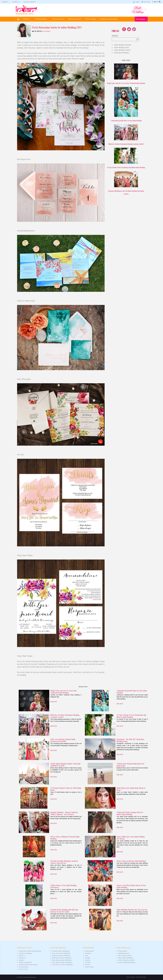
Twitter (129, 29)
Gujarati (88, 960)
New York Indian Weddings (61, 953)
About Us (5, 2)
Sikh (86, 956)
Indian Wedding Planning (122, 45)
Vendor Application (25, 962)
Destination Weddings (109, 19)
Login (137, 2)
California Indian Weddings (61, 956)
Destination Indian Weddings (62, 958)
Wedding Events (124, 953)
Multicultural (89, 951)
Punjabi (88, 958)
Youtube (134, 29)
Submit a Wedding (25, 953)
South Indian (89, 967)
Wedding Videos (75, 19)
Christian (88, 962)
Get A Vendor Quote (125, 956)
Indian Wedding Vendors (126, 960)
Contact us (22, 958)
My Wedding (141, 19)
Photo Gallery (91, 19)
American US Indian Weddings (62, 965)
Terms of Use (131, 977)
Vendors (27, 19)
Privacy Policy (23, 967)
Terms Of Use (23, 969)
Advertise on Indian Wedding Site (30, 951)
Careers (21, 960)
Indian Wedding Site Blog (127, 962)
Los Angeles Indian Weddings (62, 962)
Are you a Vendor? (30, 2)
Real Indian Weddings (121, 53)
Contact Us (16, 2)
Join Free (147, 2)
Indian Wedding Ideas (121, 47)
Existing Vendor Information (28, 965)
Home (18, 19)
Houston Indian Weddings (61, 951)
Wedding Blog (42, 19)
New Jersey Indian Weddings (62, 960)
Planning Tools (58, 19)
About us (22, 956)
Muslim (88, 965)
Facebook (124, 29)
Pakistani (88, 953)
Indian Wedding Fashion (122, 50)
